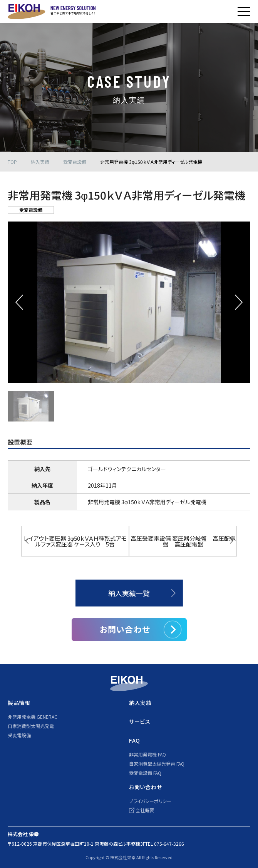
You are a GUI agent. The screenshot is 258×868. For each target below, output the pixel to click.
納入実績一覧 (129, 593)
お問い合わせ (125, 629)
